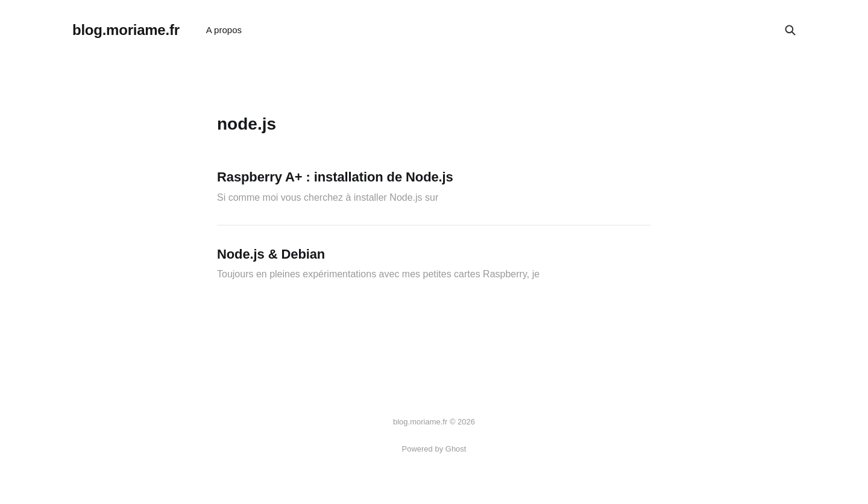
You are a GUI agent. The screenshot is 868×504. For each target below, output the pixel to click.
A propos (224, 30)
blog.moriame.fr (126, 30)
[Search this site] (790, 30)
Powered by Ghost (434, 449)
